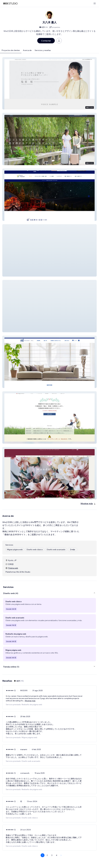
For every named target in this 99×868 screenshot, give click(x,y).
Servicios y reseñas (43, 50)
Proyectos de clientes (11, 50)
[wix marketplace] (10, 4)
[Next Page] (61, 855)
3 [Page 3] (52, 855)
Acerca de (27, 50)
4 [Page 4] (57, 855)
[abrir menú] (95, 4)
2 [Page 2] (47, 855)
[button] (49, 83)
